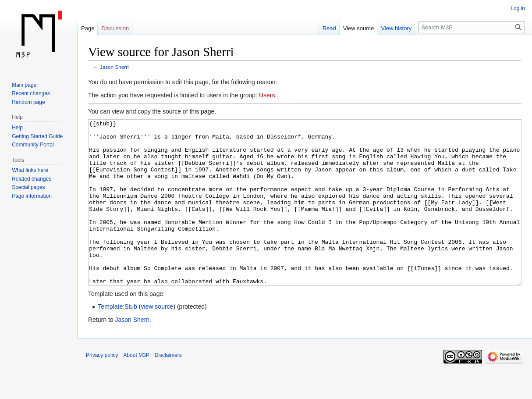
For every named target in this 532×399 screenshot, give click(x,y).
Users (267, 95)
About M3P (136, 388)
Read (329, 28)
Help (17, 128)
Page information (32, 196)
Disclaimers (168, 388)
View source (359, 28)
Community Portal (33, 145)
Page (88, 28)
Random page (28, 102)
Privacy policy (102, 388)
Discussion (115, 28)
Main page (24, 85)
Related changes (32, 179)
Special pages (28, 187)
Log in (518, 8)
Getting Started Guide (37, 136)
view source (157, 339)
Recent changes (31, 93)
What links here (30, 170)
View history (396, 28)
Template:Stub (117, 339)
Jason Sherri (114, 67)
